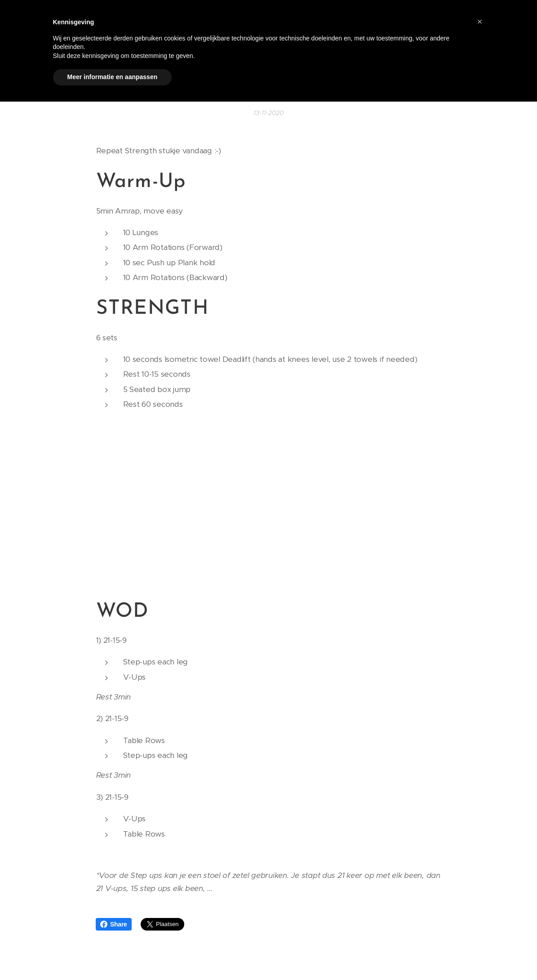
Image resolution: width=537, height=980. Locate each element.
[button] (480, 22)
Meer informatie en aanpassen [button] (113, 77)
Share (114, 924)
